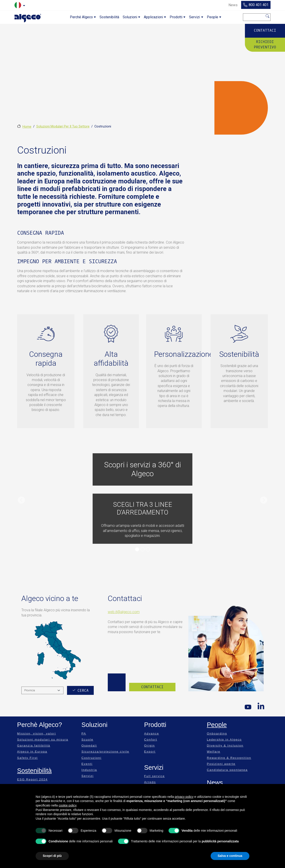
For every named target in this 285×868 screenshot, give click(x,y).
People (217, 725)
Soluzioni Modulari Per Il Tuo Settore (63, 126)
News (215, 783)
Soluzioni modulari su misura (43, 740)
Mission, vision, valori (37, 734)
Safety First (27, 758)
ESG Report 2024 (32, 779)
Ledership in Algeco (224, 740)
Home (27, 127)
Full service (154, 776)
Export (150, 752)
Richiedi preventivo (265, 44)
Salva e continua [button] (230, 856)
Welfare (214, 752)
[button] (21, 500)
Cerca (268, 16)
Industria (89, 770)
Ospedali (89, 746)
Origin (149, 746)
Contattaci (265, 30)
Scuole (88, 740)
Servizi (88, 776)
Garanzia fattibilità (34, 746)
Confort (151, 740)
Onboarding (217, 734)
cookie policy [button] (68, 805)
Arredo (150, 782)
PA (84, 734)
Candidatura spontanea (227, 770)
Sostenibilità (34, 771)
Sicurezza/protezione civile (105, 752)
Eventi (87, 764)
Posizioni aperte (221, 764)
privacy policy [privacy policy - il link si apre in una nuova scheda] (184, 797)
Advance (152, 734)
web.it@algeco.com (124, 612)
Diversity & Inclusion (225, 746)
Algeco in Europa (32, 752)
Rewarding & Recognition (229, 758)
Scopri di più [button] (52, 856)
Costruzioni (92, 758)
